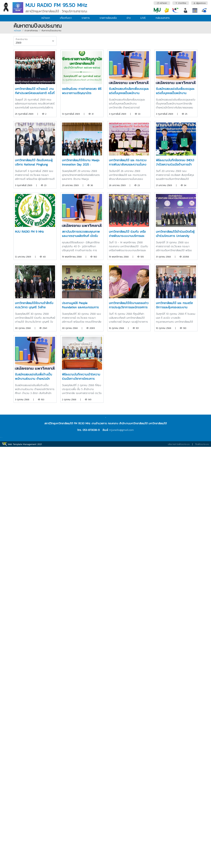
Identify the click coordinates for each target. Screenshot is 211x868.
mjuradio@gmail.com (121, 430)
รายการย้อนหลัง (108, 18)
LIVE (143, 18)
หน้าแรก (46, 18)
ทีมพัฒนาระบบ (202, 444)
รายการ (86, 18)
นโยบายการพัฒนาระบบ (179, 444)
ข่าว (129, 18)
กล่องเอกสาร (163, 18)
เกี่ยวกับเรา (66, 18)
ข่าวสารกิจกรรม (31, 31)
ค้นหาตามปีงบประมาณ (51, 31)
